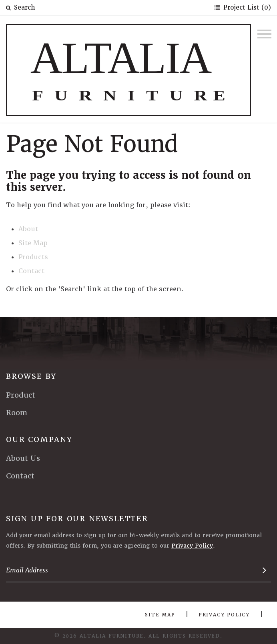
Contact (31, 271)
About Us (23, 458)
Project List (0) (246, 8)
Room (17, 413)
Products (33, 257)
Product (21, 395)
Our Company (39, 439)
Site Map (33, 243)
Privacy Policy (192, 546)
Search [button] (20, 8)
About (28, 229)
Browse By (31, 376)
